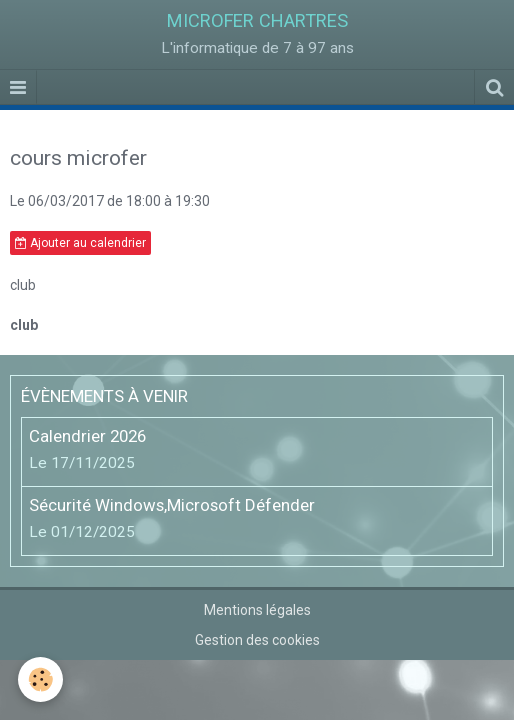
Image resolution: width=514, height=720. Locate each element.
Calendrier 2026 (87, 436)
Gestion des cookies (257, 640)
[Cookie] (40, 679)
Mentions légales (257, 610)
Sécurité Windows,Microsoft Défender (172, 505)
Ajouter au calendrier (80, 243)
